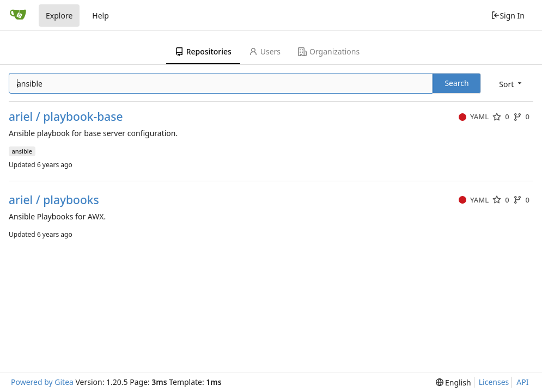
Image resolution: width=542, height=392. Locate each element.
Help (101, 16)
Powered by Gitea (42, 382)
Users (265, 51)
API (522, 382)
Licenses (494, 382)
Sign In (508, 16)
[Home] (18, 15)
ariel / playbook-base (66, 117)
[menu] (511, 84)
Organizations (329, 51)
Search (456, 83)
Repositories (203, 51)
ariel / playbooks (54, 200)
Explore (59, 16)
